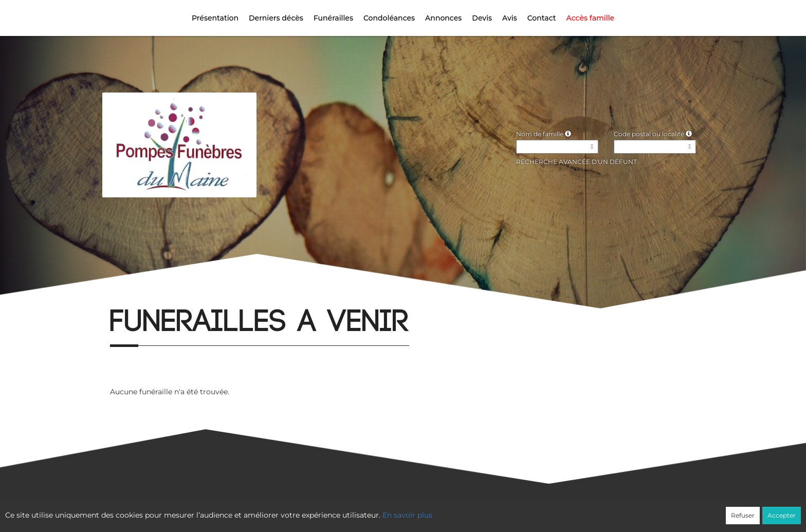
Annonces (443, 18)
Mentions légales (496, 510)
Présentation (215, 18)
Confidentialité (398, 510)
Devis (482, 18)
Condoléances (389, 18)
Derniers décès (276, 18)
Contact (542, 18)
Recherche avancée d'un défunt (576, 162)
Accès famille (591, 18)
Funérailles (333, 18)
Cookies (445, 510)
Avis (510, 18)
